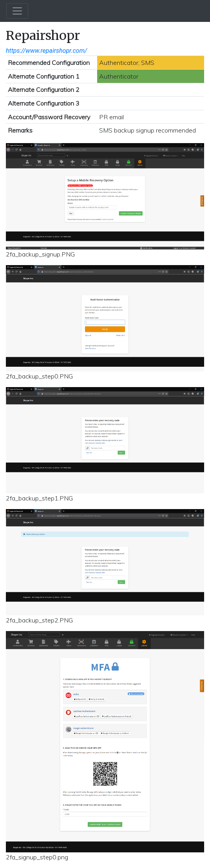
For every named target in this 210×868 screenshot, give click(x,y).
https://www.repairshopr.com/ (46, 51)
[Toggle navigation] (17, 11)
